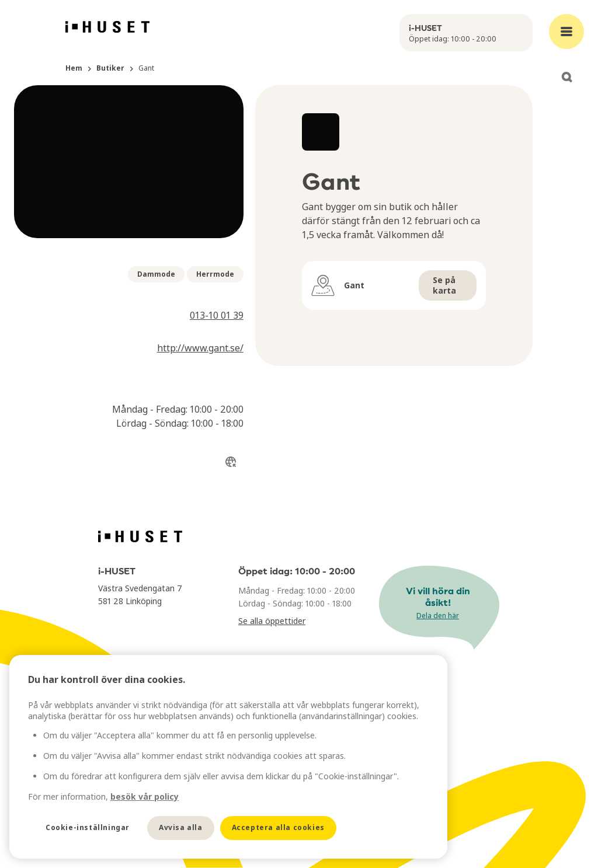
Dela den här (438, 616)
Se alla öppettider (272, 621)
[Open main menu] (566, 32)
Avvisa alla (181, 827)
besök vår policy (145, 796)
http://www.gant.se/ (200, 348)
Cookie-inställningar (88, 827)
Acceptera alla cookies (278, 827)
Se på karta (444, 285)
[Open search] (566, 77)
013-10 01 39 (217, 315)
